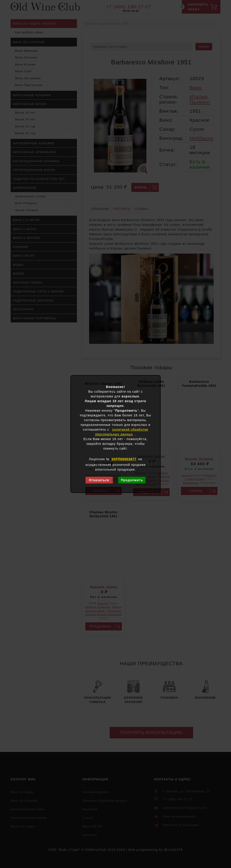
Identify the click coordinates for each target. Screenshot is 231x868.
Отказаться (99, 480)
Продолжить (132, 480)
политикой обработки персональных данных (122, 432)
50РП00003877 (124, 459)
